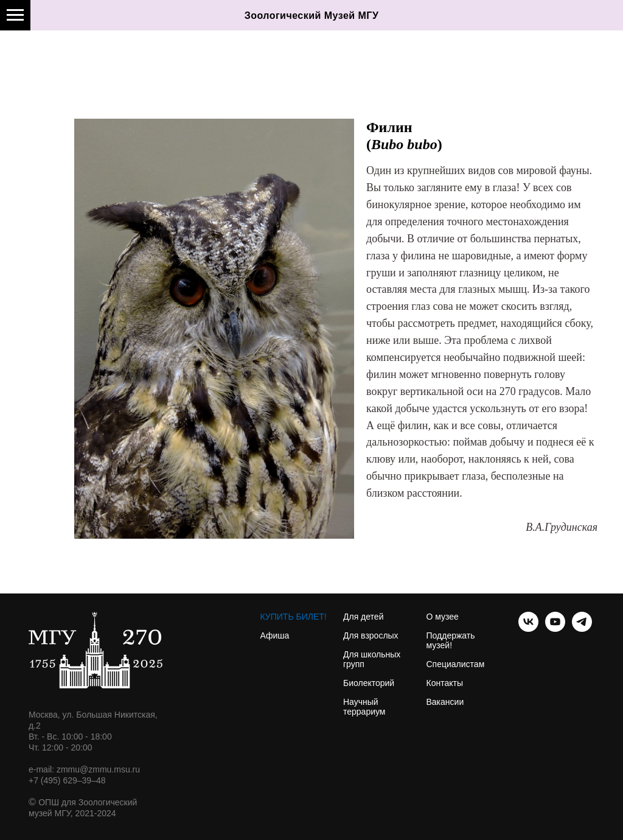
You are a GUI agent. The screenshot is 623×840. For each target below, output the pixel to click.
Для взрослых (371, 635)
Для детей (363, 617)
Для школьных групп (372, 659)
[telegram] (582, 628)
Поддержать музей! (451, 640)
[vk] (528, 628)
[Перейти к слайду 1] (214, 520)
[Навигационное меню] (15, 15)
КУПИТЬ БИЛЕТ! (294, 617)
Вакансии (445, 702)
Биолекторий (369, 683)
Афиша (275, 635)
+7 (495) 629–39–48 (67, 780)
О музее (443, 617)
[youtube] (555, 628)
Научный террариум (364, 707)
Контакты (445, 683)
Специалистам (456, 664)
